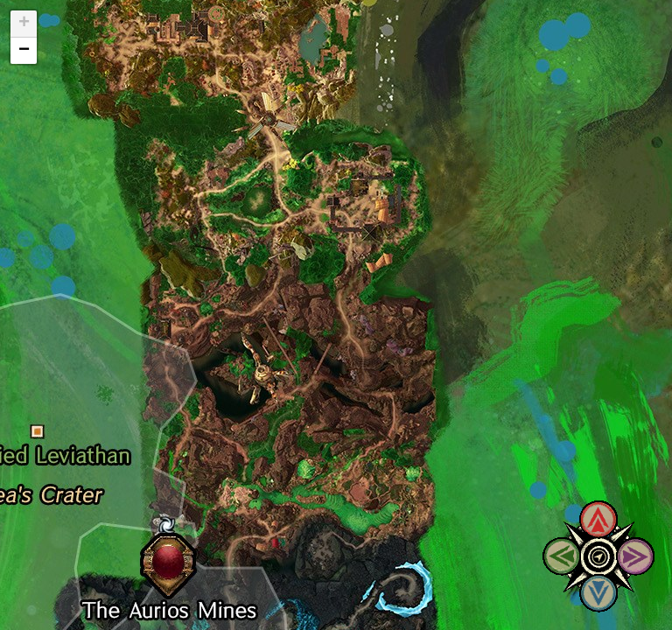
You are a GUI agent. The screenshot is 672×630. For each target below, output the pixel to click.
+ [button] (24, 24)
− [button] (24, 51)
